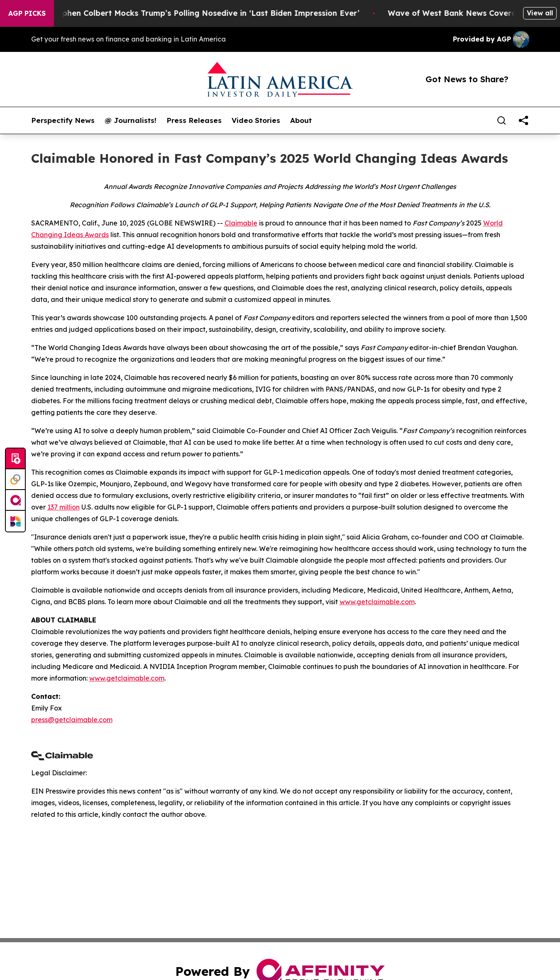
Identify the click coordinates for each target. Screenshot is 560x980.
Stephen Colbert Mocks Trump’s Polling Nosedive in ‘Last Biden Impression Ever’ (216, 13)
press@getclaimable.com (72, 720)
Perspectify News (63, 120)
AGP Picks (27, 13)
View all (540, 13)
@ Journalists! (131, 120)
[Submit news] (15, 459)
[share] (523, 120)
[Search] (501, 120)
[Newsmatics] (15, 521)
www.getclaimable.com (377, 602)
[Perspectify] (15, 480)
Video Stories (256, 120)
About (301, 120)
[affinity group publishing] (15, 500)
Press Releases (194, 120)
